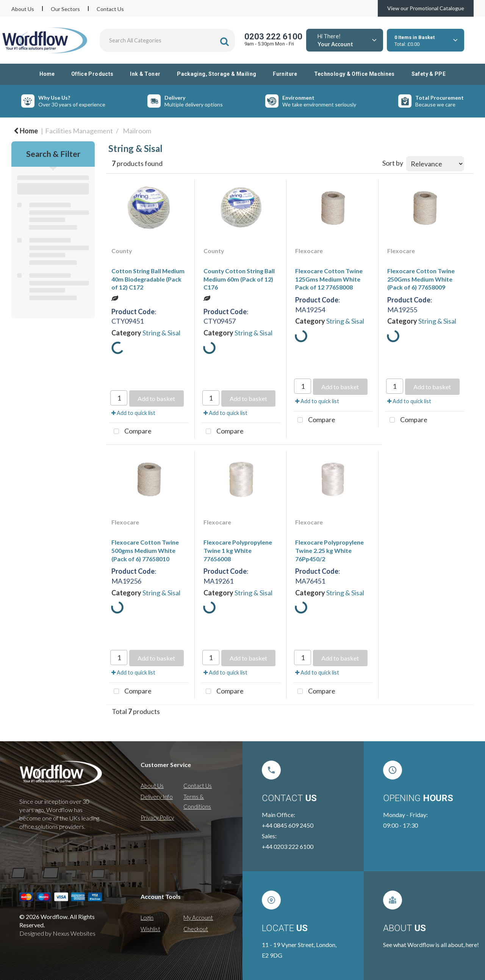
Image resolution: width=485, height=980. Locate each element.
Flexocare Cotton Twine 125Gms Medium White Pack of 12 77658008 (329, 279)
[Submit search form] (225, 41)
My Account (198, 917)
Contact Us (110, 9)
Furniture (285, 74)
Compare (131, 432)
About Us (23, 9)
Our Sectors (65, 9)
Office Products (92, 74)
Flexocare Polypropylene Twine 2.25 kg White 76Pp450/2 (329, 550)
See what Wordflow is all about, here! (431, 945)
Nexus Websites (74, 933)
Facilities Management (79, 131)
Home (47, 74)
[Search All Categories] (167, 40)
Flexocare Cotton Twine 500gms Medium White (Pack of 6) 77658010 (145, 550)
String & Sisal (161, 333)
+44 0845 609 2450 (288, 825)
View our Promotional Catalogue (426, 8)
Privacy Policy (157, 817)
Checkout (196, 929)
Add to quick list (133, 413)
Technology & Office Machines (354, 74)
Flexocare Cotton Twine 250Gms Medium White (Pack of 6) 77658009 (421, 279)
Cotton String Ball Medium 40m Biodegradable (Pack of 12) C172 (148, 279)
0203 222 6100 (273, 37)
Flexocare (309, 251)
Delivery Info (157, 797)
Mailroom (137, 131)
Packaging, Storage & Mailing (217, 74)
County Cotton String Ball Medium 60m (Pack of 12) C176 (239, 279)
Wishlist (150, 929)
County (122, 251)
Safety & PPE (429, 74)
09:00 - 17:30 (401, 825)
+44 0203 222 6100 (288, 846)
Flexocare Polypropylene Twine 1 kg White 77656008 (238, 550)
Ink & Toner (145, 74)
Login (147, 917)
